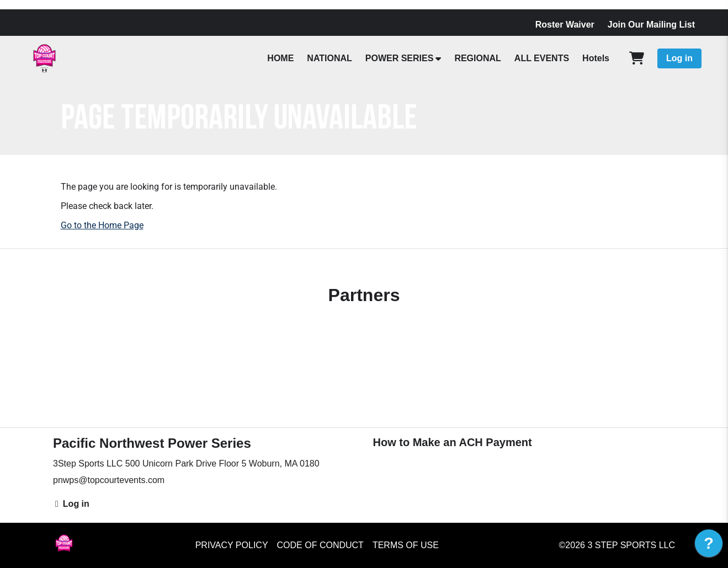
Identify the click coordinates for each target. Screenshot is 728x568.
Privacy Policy (232, 545)
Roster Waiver (565, 25)
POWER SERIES (400, 58)
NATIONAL (329, 58)
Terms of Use (406, 545)
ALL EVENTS (542, 58)
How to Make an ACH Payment (453, 442)
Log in (679, 58)
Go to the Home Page (102, 225)
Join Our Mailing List (651, 25)
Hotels (596, 58)
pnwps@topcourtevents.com (109, 480)
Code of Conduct (320, 545)
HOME (280, 58)
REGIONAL (477, 58)
